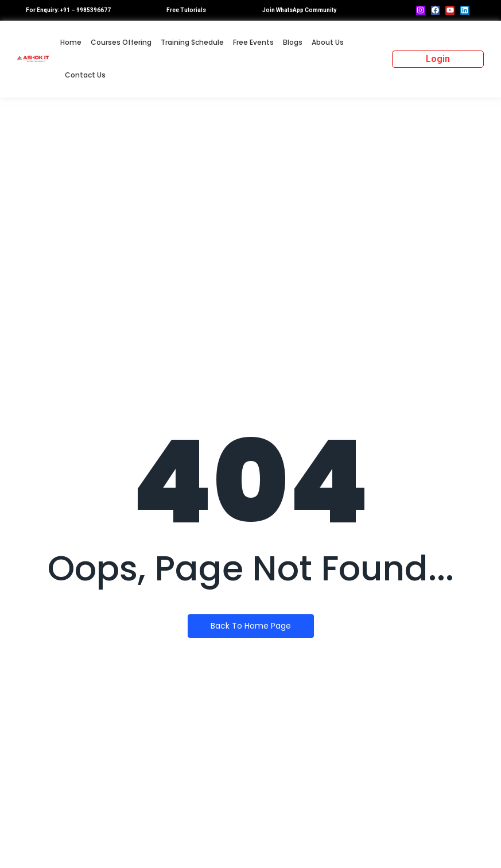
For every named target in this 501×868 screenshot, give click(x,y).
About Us (328, 42)
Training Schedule (192, 42)
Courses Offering (121, 42)
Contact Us (85, 75)
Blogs (293, 42)
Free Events (253, 42)
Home (71, 42)
